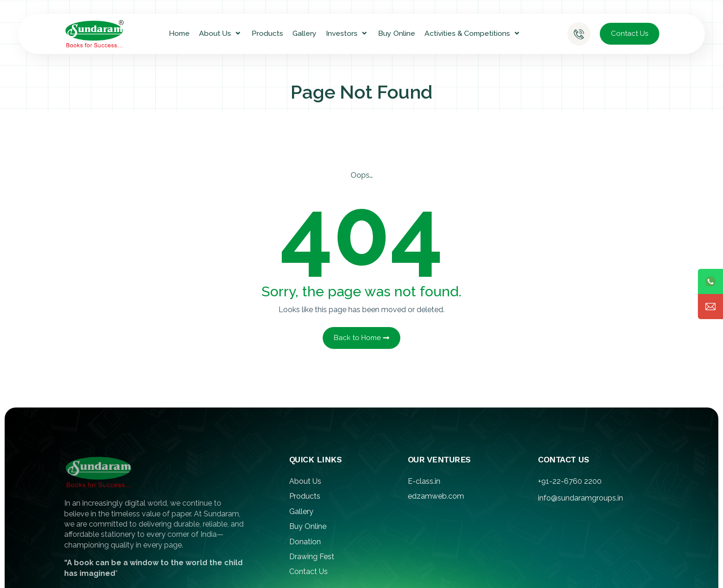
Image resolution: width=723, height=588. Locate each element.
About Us (221, 33)
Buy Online (397, 33)
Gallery (305, 33)
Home (179, 33)
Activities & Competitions (473, 33)
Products (267, 33)
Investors (347, 33)
